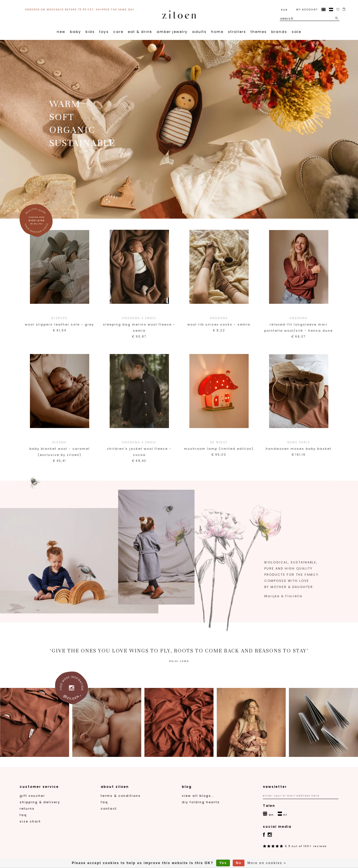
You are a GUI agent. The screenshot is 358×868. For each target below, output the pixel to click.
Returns (27, 809)
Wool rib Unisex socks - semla (219, 321)
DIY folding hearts (201, 802)
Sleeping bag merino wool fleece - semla (139, 324)
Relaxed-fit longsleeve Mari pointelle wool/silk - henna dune (299, 324)
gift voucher (32, 796)
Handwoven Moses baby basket (299, 445)
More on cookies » (267, 863)
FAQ (23, 815)
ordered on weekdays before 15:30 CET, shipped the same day (80, 9)
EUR (284, 10)
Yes (223, 863)
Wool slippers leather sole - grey (59, 321)
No (239, 863)
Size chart (30, 821)
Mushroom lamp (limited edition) (219, 445)
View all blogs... (198, 796)
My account (307, 9)
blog (187, 787)
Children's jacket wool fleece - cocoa (139, 448)
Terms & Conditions (121, 796)
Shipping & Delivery (40, 802)
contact (109, 809)
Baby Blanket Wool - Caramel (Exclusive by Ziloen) (59, 448)
